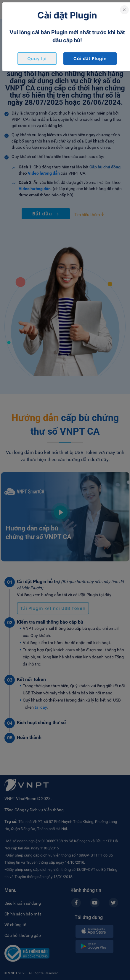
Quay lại (37, 59)
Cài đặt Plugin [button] (90, 59)
